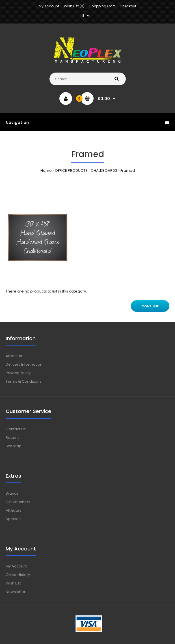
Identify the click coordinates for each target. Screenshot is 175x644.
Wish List (13, 583)
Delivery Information (24, 364)
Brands (12, 493)
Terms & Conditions (24, 381)
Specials (14, 519)
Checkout (128, 6)
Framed (128, 170)
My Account (49, 6)
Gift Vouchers (18, 502)
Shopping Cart (102, 6)
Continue (150, 306)
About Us (14, 356)
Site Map (14, 446)
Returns (13, 438)
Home (46, 170)
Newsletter (16, 592)
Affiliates (13, 510)
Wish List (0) (74, 6)
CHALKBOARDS (104, 170)
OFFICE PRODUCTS (71, 170)
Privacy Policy (18, 373)
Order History (18, 575)
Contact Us (16, 429)
